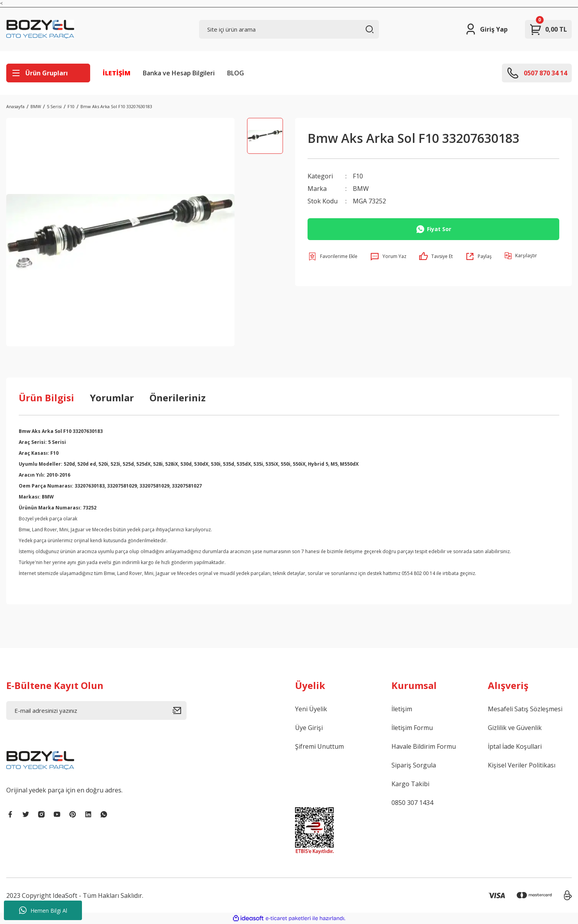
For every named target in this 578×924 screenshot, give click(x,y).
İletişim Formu (412, 728)
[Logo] (40, 29)
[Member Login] (486, 29)
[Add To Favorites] (333, 256)
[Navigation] (48, 73)
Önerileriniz (178, 398)
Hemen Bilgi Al (43, 910)
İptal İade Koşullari (515, 746)
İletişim (402, 709)
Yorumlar (112, 398)
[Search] (289, 29)
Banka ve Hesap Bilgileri (179, 73)
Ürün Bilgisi (46, 398)
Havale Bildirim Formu (424, 746)
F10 (358, 176)
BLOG (236, 73)
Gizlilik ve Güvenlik (515, 728)
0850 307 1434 (412, 803)
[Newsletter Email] (96, 710)
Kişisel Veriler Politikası (522, 765)
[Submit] (180, 710)
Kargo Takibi (410, 784)
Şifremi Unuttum (319, 746)
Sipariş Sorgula (414, 765)
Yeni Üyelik (311, 709)
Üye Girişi (309, 728)
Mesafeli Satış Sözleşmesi (525, 709)
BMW (361, 189)
